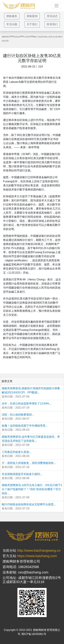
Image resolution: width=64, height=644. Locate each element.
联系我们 (52, 24)
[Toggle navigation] (56, 6)
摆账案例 (32, 16)
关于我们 (32, 24)
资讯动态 (52, 16)
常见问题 (12, 24)
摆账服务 (12, 16)
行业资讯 (27, 37)
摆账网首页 (6, 37)
